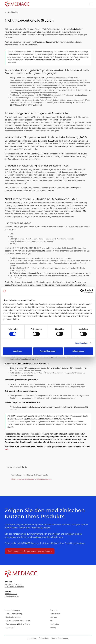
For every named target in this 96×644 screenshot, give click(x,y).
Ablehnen (18, 351)
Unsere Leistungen (12, 610)
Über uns (53, 617)
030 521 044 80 (11, 594)
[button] (91, 4)
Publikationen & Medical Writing (18, 624)
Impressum (32, 638)
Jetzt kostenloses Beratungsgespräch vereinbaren (30, 551)
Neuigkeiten (55, 624)
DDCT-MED (10, 628)
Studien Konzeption (13, 617)
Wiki (51, 621)
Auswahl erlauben (48, 351)
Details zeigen (82, 343)
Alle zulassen (78, 351)
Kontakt (53, 628)
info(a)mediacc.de (12, 596)
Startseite (54, 610)
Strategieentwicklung (14, 614)
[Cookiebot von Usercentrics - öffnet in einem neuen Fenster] (82, 291)
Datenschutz (44, 638)
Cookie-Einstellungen (60, 638)
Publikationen (55, 614)
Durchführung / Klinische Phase (18, 621)
